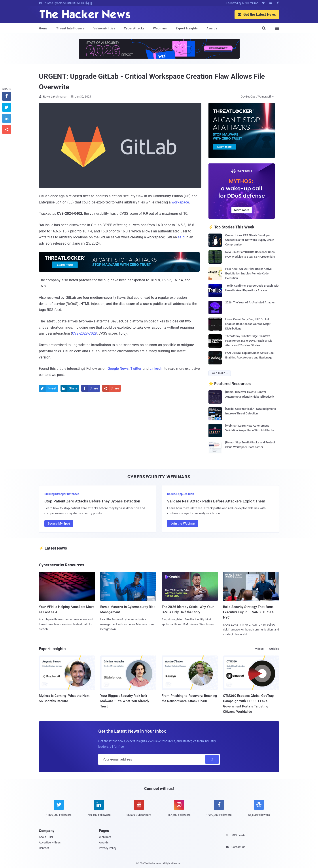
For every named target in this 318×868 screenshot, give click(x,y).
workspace (180, 202)
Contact (44, 848)
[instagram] (179, 811)
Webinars (160, 28)
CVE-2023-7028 (84, 333)
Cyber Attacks (134, 28)
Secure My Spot (59, 523)
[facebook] (219, 811)
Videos (259, 649)
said (181, 237)
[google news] (259, 809)
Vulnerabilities (104, 28)
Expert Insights (187, 28)
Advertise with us (50, 842)
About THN (46, 837)
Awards (212, 28)
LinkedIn (156, 369)
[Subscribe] (212, 759)
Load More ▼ (220, 373)
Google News (118, 369)
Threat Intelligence (70, 28)
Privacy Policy (108, 848)
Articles (274, 649)
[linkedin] (99, 811)
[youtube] (139, 811)
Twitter (136, 369)
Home (43, 28)
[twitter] (59, 811)
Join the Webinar (183, 523)
